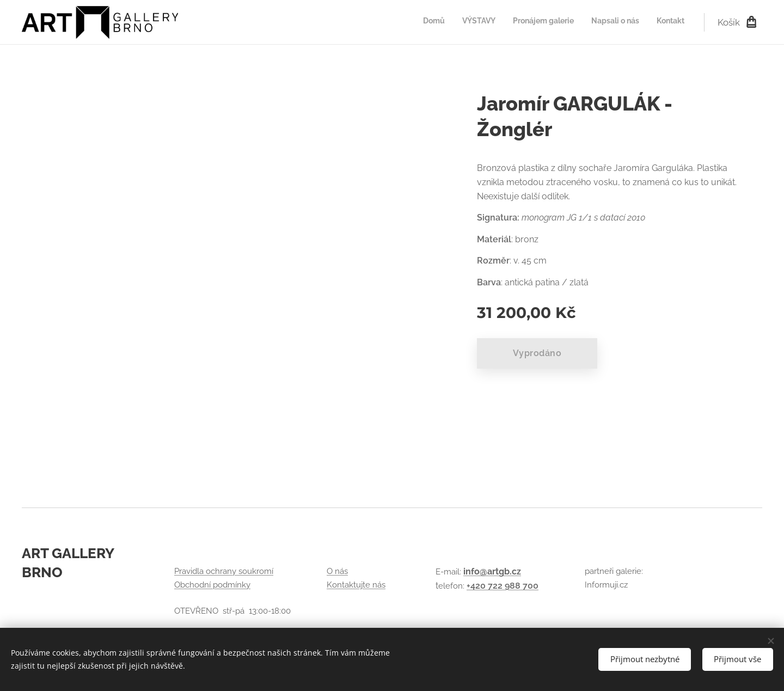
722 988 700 (513, 586)
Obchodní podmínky (212, 585)
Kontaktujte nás (356, 585)
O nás (337, 571)
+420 (477, 586)
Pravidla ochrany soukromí (224, 571)
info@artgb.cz (492, 571)
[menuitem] (618, 22)
